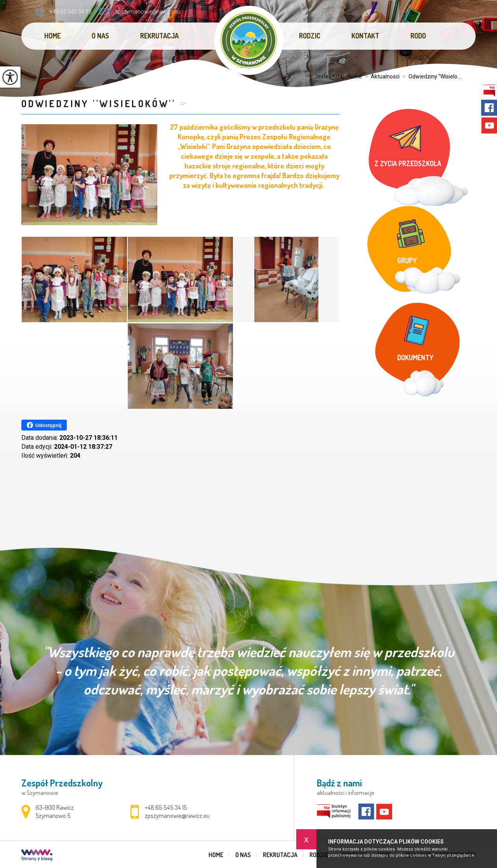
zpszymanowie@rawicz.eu (140, 12)
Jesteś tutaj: (331, 76)
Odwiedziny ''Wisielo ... (431, 76)
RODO (418, 36)
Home (52, 36)
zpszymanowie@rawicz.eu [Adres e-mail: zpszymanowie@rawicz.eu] (177, 816)
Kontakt (365, 36)
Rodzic (310, 36)
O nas (100, 36)
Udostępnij (44, 425)
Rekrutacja (159, 36)
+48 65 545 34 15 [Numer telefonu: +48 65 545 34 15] (166, 807)
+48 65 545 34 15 (63, 12)
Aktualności (381, 76)
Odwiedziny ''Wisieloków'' (99, 103)
